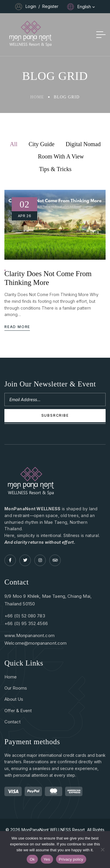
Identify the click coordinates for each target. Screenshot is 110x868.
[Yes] (103, 850)
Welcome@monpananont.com (35, 643)
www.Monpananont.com (29, 635)
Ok (32, 859)
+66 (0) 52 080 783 (25, 616)
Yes (47, 859)
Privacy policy (71, 859)
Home (37, 98)
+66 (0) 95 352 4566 (26, 623)
